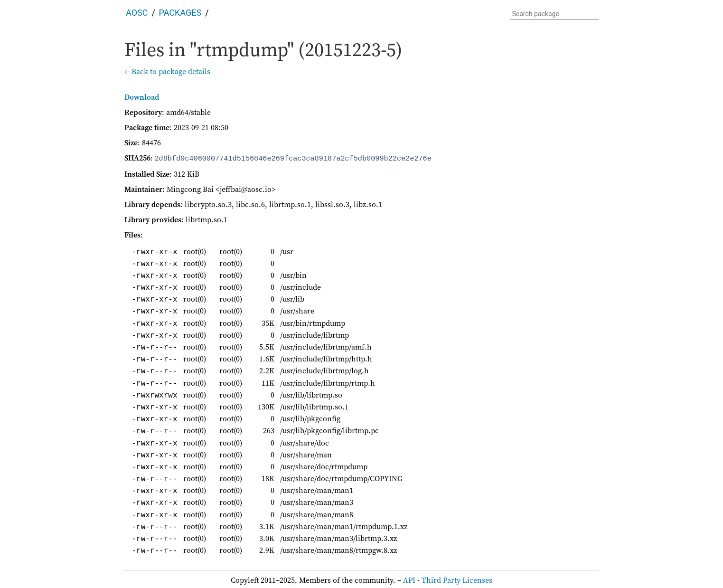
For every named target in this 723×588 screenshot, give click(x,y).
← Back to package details (167, 71)
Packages (180, 13)
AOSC (137, 13)
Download (142, 97)
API (409, 579)
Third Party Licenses (457, 579)
